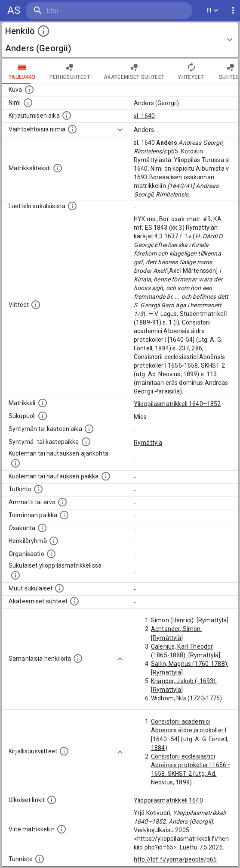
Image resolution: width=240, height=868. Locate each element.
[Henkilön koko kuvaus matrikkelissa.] (58, 168)
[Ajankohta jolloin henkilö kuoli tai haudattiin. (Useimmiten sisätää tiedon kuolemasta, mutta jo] (15, 463)
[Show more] (120, 130)
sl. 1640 (144, 116)
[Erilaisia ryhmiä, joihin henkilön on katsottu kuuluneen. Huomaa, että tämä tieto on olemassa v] (54, 541)
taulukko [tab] (22, 71)
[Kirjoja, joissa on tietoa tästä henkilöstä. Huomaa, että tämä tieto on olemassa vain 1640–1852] (64, 751)
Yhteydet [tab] (191, 71)
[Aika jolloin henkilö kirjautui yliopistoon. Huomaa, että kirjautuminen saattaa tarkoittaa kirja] (67, 116)
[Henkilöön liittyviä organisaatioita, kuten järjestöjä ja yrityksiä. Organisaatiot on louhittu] (51, 554)
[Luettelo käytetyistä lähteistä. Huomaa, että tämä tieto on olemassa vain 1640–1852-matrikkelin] (36, 305)
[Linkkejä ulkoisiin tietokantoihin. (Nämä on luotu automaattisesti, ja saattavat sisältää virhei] (52, 800)
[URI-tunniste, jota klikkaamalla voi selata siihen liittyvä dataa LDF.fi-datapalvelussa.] (40, 859)
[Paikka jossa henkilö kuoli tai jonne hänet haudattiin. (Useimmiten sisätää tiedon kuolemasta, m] (106, 476)
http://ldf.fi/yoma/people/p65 (175, 859)
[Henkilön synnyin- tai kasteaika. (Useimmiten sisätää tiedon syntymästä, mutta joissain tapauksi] (89, 429)
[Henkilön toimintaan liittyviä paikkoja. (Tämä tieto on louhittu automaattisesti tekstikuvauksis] (64, 515)
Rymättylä (148, 443)
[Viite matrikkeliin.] (62, 829)
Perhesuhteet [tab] (70, 71)
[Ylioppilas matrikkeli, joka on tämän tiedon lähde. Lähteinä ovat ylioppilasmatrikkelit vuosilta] (43, 403)
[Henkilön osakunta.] (42, 528)
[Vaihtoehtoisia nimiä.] (72, 129)
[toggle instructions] (43, 31)
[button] (120, 40)
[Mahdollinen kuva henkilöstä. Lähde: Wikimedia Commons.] (29, 90)
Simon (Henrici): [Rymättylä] (190, 620)
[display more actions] (233, 11)
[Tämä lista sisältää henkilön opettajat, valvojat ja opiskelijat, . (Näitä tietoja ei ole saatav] (74, 601)
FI (212, 11)
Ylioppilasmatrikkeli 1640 (168, 800)
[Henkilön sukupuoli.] (43, 416)
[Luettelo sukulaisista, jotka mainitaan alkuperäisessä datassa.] (72, 206)
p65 (173, 151)
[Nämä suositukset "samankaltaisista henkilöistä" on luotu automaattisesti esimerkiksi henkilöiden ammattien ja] (78, 659)
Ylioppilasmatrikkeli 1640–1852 (177, 404)
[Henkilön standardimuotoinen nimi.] (28, 103)
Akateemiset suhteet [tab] (134, 71)
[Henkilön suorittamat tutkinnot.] (38, 489)
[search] (77, 11)
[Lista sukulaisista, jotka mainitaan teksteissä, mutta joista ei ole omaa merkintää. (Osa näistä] (59, 588)
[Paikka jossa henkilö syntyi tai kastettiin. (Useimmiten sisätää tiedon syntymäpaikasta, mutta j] (86, 442)
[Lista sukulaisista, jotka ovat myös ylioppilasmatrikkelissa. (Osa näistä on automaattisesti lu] (15, 575)
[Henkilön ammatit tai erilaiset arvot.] (62, 502)
